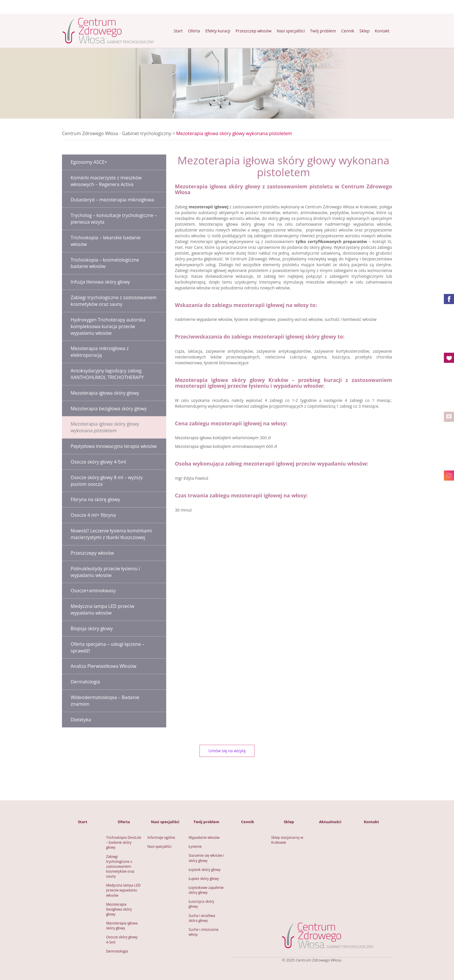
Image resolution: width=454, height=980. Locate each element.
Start (178, 31)
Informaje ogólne (161, 837)
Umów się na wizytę (227, 751)
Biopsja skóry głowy (92, 628)
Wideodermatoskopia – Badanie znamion (105, 701)
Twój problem (323, 31)
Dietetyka (81, 720)
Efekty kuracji (218, 31)
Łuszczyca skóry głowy (202, 904)
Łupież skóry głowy (204, 879)
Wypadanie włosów (204, 837)
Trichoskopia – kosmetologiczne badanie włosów (105, 263)
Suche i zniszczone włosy (204, 932)
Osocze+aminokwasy (93, 591)
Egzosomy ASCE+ (89, 162)
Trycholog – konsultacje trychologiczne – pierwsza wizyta (114, 219)
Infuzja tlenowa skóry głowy (100, 282)
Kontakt (382, 31)
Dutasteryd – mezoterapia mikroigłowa (112, 200)
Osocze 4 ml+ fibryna (93, 515)
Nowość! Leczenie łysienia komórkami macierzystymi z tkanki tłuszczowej (111, 534)
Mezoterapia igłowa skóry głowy (105, 393)
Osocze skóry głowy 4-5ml (98, 462)
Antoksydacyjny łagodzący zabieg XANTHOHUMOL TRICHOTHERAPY (107, 374)
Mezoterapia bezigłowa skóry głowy (109, 409)
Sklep (364, 31)
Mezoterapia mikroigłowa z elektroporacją (100, 352)
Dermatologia (85, 682)
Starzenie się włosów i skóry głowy (207, 858)
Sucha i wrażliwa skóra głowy (203, 918)
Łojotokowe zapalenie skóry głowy (207, 890)
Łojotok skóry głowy (205, 870)
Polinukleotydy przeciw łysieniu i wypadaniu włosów (105, 572)
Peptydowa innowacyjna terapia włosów (114, 446)
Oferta (194, 31)
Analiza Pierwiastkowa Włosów (104, 666)
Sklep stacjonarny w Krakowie (288, 840)
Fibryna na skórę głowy (95, 499)
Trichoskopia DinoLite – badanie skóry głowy (124, 842)
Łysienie (195, 846)
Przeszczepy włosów (92, 553)
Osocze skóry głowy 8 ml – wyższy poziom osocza (107, 481)
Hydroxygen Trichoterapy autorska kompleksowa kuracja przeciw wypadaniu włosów (108, 326)
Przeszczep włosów (254, 31)
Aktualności (330, 822)
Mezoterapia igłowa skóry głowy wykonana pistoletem (105, 427)
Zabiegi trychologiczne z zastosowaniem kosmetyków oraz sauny (114, 301)
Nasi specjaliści (291, 31)
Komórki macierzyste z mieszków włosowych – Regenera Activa (106, 181)
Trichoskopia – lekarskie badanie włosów (106, 241)
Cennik (348, 31)
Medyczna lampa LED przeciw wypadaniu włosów (102, 609)
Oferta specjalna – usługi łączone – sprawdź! (108, 647)
